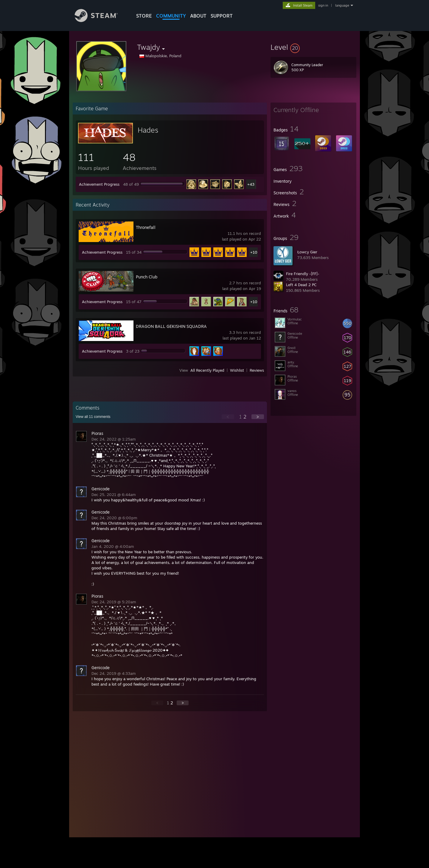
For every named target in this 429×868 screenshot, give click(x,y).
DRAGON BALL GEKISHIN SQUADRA (171, 326)
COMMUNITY (171, 16)
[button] (313, 47)
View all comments (93, 417)
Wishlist (237, 370)
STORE (144, 16)
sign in (323, 5)
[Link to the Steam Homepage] (101, 20)
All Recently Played (207, 370)
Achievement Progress (99, 184)
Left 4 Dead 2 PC (301, 285)
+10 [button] (254, 252)
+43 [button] (251, 184)
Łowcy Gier (307, 252)
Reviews (257, 370)
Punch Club (147, 277)
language (342, 5)
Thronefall (146, 227)
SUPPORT (222, 16)
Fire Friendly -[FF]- (303, 274)
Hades (148, 130)
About (198, 16)
